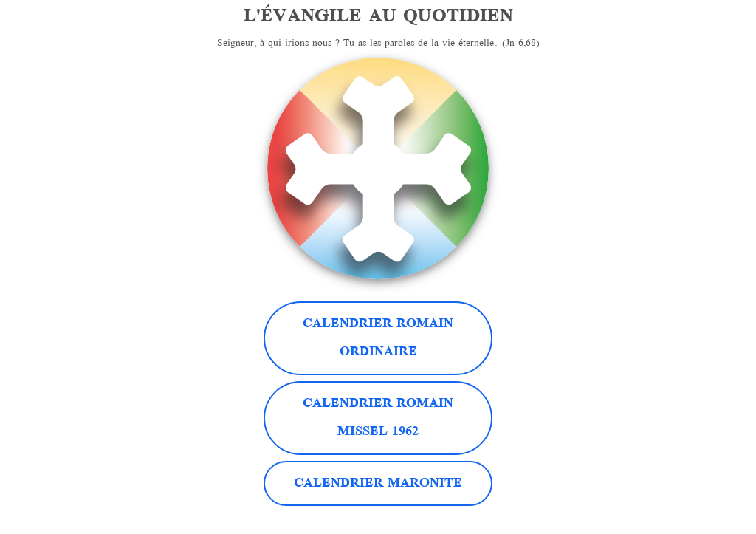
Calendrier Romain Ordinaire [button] (378, 338)
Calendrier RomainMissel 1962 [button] (378, 418)
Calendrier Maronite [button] (378, 484)
